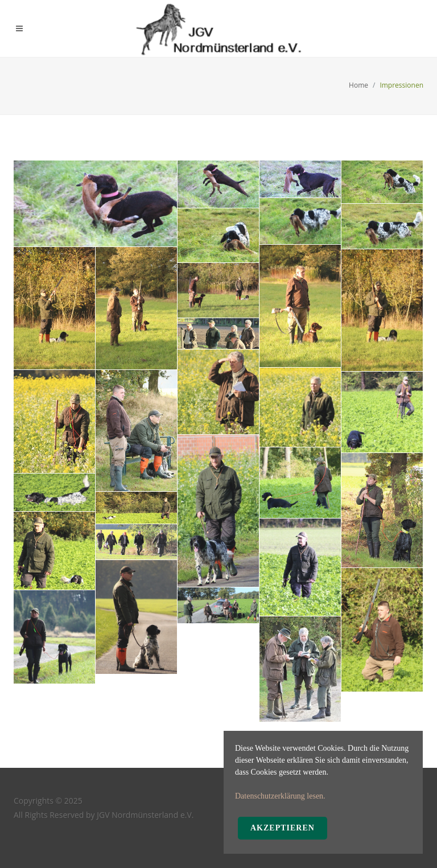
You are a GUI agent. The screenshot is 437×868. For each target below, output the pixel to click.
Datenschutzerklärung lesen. (280, 796)
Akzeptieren (283, 828)
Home (358, 85)
